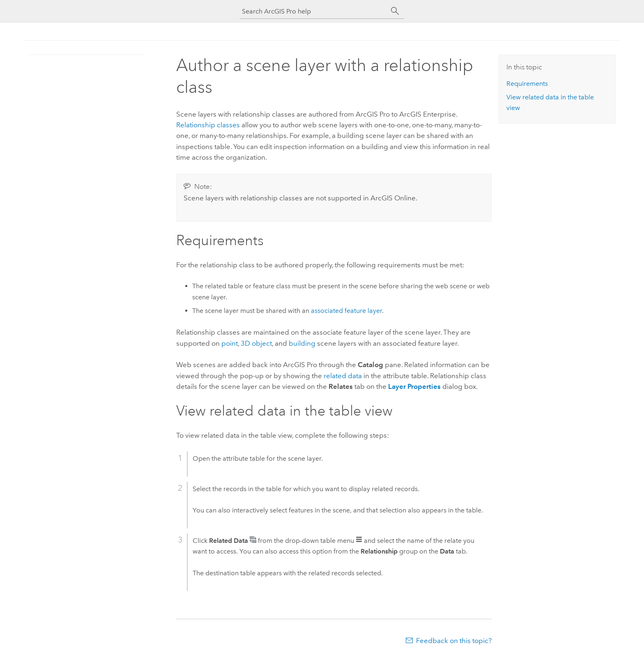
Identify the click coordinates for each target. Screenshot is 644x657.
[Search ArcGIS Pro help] (314, 11)
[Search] (395, 11)
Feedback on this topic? (454, 641)
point (230, 343)
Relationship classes (208, 125)
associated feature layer (346, 311)
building (302, 343)
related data (343, 376)
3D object (256, 343)
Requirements (527, 84)
